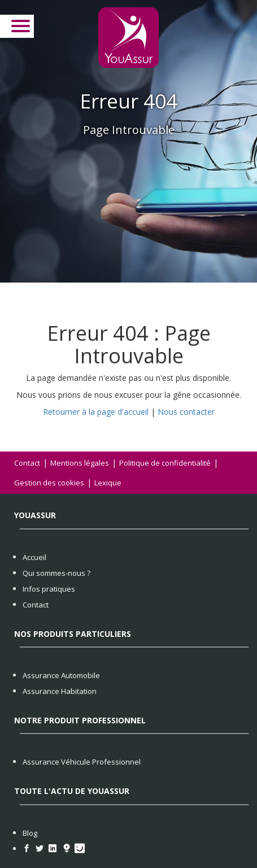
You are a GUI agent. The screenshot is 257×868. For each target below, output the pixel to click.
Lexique (108, 483)
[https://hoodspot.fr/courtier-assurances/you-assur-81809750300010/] (68, 849)
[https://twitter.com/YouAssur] (42, 849)
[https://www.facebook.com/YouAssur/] (29, 849)
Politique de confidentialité (165, 463)
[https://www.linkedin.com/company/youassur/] (55, 849)
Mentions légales (80, 463)
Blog (30, 833)
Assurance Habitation (60, 691)
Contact (27, 463)
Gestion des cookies (49, 483)
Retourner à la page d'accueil (96, 412)
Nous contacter (186, 412)
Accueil (34, 557)
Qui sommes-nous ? (56, 573)
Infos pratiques (49, 589)
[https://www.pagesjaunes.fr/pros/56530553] (81, 849)
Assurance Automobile (61, 675)
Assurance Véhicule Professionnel (82, 762)
